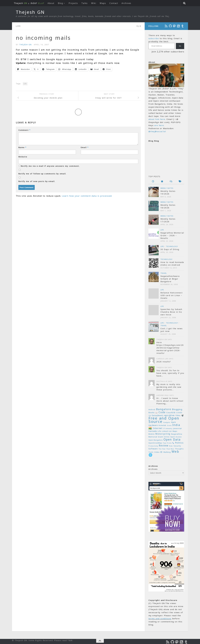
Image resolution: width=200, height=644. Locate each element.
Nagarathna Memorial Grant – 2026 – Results (172, 235)
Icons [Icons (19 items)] (169, 425)
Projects (73, 3)
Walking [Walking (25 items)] (167, 452)
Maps (103, 3)
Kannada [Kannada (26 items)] (153, 431)
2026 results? (164, 362)
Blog (60, 3)
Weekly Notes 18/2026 (168, 206)
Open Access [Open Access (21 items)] (176, 437)
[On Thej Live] (183, 26)
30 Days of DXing (170, 249)
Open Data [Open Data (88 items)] (172, 440)
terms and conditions (160, 619)
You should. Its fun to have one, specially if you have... (170, 373)
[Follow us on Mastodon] (174, 26)
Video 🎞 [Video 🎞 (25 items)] (158, 452)
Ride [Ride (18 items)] (171, 446)
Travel (164, 273)
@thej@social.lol (157, 131)
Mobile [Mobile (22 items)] (152, 434)
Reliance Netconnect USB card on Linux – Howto (171, 295)
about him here (157, 119)
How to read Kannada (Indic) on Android (172, 264)
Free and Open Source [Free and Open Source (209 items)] (164, 420)
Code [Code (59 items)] (162, 412)
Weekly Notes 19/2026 (168, 192)
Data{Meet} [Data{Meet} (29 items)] (158, 415)
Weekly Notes (167, 188)
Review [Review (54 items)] (164, 446)
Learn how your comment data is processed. (87, 196)
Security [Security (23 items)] (177, 446)
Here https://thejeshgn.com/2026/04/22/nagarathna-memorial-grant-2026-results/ (170, 348)
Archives (126, 3)
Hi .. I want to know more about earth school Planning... (170, 401)
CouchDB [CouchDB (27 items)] (171, 412)
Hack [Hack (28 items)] (173, 422)
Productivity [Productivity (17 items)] (153, 446)
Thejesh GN (30, 12)
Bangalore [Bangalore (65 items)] (164, 409)
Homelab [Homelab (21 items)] (162, 425)
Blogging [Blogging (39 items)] (177, 409)
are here (159, 125)
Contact (114, 3)
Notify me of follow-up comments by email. (42, 174)
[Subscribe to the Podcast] (166, 26)
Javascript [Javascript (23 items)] (178, 428)
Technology (172, 246)
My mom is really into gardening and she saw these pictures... (169, 387)
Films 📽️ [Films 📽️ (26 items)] (180, 415)
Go (180, 46)
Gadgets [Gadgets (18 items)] (167, 422)
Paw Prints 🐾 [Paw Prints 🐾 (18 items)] (169, 443)
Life (18, 26)
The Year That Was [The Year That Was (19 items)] (166, 449)
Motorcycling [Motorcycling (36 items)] (163, 434)
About (51, 3)
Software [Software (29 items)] (153, 449)
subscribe (154, 38)
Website (23, 157)
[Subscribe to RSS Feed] (179, 26)
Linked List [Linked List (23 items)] (167, 431)
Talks (84, 3)
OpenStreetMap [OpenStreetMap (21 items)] (155, 443)
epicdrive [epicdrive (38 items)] (169, 415)
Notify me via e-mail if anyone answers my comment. (49, 166)
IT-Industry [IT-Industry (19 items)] (168, 428)
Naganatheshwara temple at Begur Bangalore (170, 279)
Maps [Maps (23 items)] (175, 431)
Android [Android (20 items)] (152, 409)
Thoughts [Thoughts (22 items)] (179, 449)
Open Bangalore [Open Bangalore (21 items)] (156, 440)
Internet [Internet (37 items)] (158, 428)
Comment (24, 130)
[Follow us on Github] (170, 26)
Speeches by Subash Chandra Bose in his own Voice (171, 312)
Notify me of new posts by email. (37, 181)
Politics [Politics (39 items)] (179, 443)
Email (85, 147)
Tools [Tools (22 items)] (151, 452)
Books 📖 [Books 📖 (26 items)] (153, 412)
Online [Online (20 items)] (167, 437)
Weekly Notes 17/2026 (168, 220)
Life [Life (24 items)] (159, 431)
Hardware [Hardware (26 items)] (153, 425)
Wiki (94, 3)
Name (22, 147)
